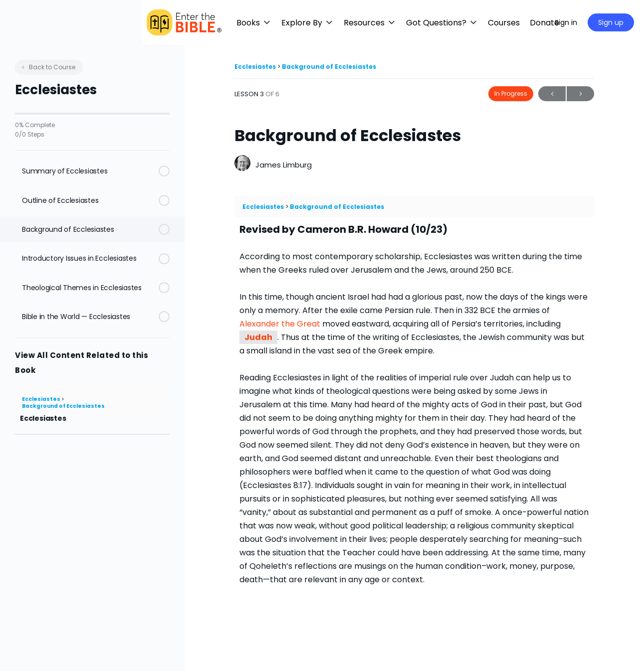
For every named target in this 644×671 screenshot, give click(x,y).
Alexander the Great (280, 324)
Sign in (566, 22)
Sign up (611, 22)
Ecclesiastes (42, 399)
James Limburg (284, 165)
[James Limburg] (242, 164)
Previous (552, 94)
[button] (297, 23)
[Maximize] (533, 22)
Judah (258, 337)
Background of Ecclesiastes (63, 406)
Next (580, 94)
